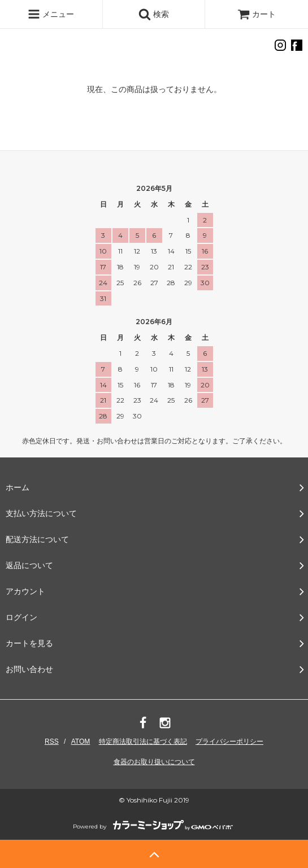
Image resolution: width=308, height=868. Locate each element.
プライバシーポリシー (229, 741)
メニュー (51, 14)
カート (257, 14)
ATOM (81, 741)
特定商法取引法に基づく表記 (143, 741)
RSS (52, 741)
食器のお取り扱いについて (154, 762)
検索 (154, 14)
